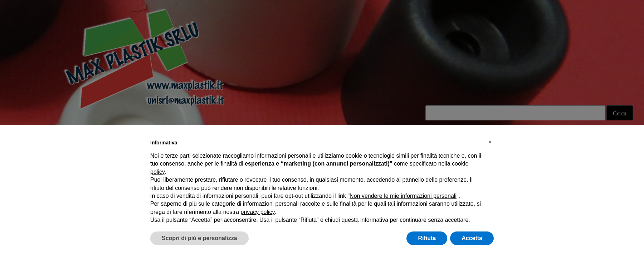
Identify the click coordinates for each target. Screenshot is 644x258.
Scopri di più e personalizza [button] (199, 238)
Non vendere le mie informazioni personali (403, 196)
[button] (490, 142)
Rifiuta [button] (427, 238)
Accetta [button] (472, 238)
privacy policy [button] (258, 212)
